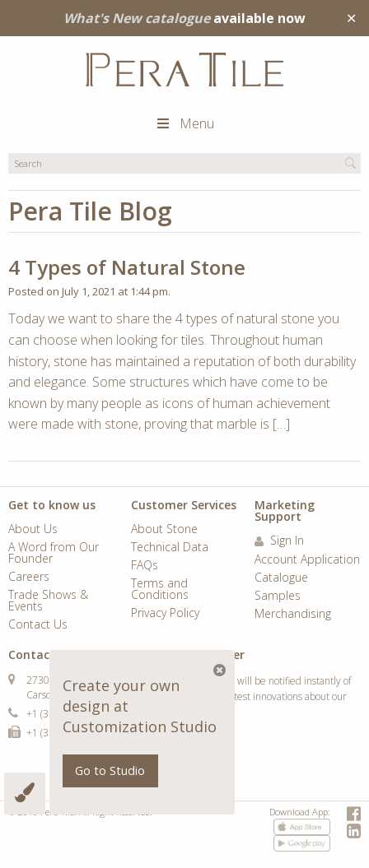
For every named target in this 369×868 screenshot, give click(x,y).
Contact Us (38, 625)
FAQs (145, 566)
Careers (29, 578)
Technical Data (170, 548)
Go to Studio (110, 771)
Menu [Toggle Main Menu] (184, 123)
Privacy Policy (165, 614)
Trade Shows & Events (48, 601)
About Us (33, 530)
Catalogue (281, 578)
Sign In (279, 541)
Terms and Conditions (160, 590)
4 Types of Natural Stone (127, 267)
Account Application (307, 560)
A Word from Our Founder (54, 554)
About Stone (164, 530)
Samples (278, 596)
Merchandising (293, 615)
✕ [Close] (351, 18)
